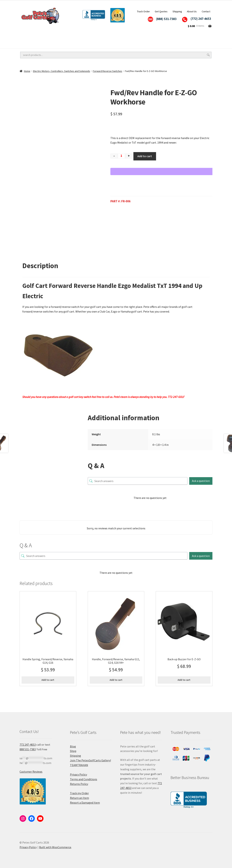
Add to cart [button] (48, 680)
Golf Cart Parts (66, 44)
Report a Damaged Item (85, 803)
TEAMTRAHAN (79, 765)
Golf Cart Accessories (114, 37)
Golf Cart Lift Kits (77, 37)
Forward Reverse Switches (107, 71)
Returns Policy (79, 784)
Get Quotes (161, 11)
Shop (73, 751)
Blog (73, 746)
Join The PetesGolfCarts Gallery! (90, 760)
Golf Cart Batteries (32, 44)
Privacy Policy (78, 774)
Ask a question (201, 481)
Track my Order (79, 793)
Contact (206, 11)
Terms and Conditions (84, 779)
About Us (192, 11)
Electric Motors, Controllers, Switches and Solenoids (62, 71)
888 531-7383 (28, 749)
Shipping (177, 11)
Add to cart (145, 156)
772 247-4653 (28, 745)
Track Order (143, 11)
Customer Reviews (31, 772)
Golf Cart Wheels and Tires (37, 37)
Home (27, 71)
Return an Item (79, 798)
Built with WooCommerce (55, 847)
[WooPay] (163, 171)
